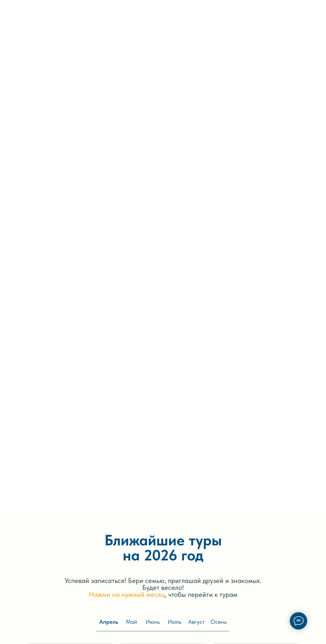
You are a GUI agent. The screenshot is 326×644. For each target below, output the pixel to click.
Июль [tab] (174, 622)
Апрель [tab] (109, 622)
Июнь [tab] (153, 622)
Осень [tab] (219, 622)
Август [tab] (196, 622)
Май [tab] (132, 622)
